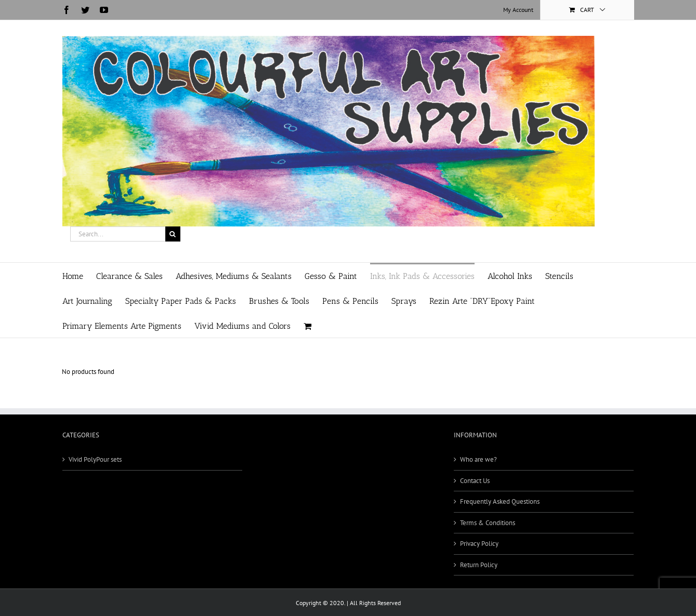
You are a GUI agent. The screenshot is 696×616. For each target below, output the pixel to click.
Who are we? (478, 459)
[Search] (173, 234)
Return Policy (479, 565)
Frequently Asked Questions (500, 501)
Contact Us (475, 481)
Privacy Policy (479, 544)
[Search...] (118, 234)
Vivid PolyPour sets (95, 459)
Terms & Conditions (488, 523)
